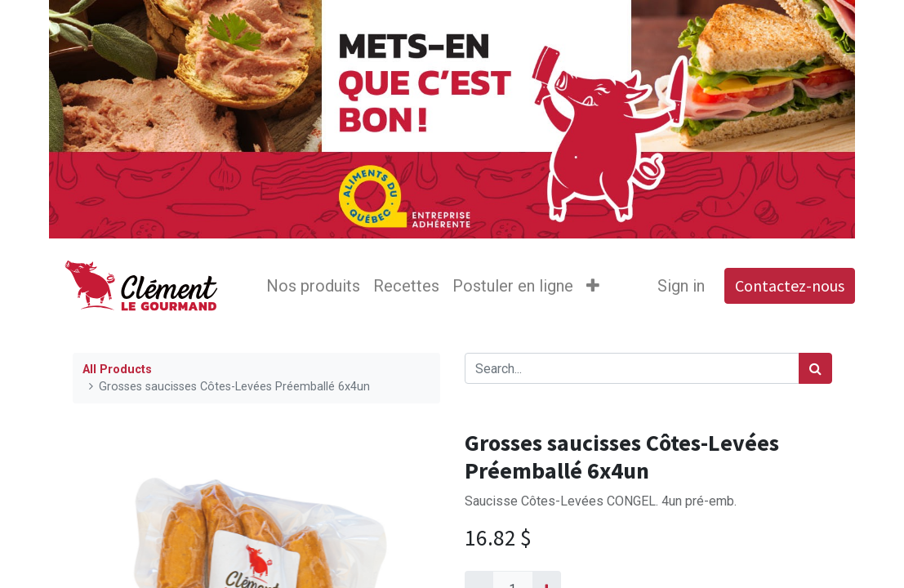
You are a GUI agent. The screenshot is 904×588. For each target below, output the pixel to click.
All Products (117, 370)
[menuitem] (313, 286)
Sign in (681, 286)
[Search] (815, 368)
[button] (593, 286)
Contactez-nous (790, 285)
